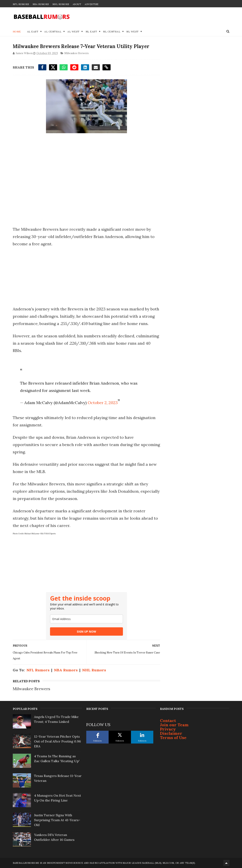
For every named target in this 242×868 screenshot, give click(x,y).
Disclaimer (171, 733)
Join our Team (174, 725)
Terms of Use (173, 738)
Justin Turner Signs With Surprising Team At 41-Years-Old (57, 820)
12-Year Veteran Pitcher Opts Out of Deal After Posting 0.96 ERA (57, 741)
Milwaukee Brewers (77, 53)
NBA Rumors (41, 4)
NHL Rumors (61, 4)
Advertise (92, 4)
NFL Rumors (21, 4)
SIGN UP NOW (86, 631)
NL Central (112, 32)
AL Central (53, 32)
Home (17, 32)
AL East (33, 32)
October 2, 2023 (103, 403)
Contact (168, 720)
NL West (133, 32)
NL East (91, 32)
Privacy (168, 729)
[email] (86, 619)
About (77, 4)
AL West (74, 32)
